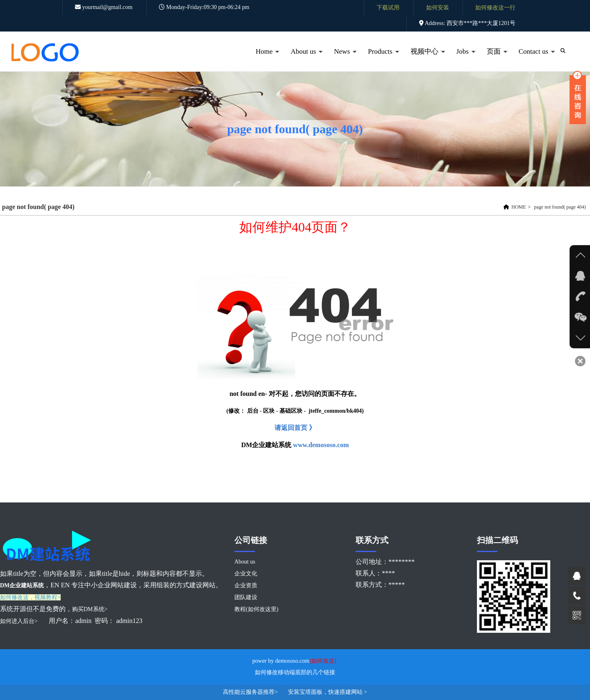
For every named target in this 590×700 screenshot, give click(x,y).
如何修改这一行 (495, 8)
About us (302, 60)
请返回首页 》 (295, 428)
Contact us (532, 60)
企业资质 (246, 585)
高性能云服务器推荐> (251, 692)
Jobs (462, 60)
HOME (519, 207)
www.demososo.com (321, 445)
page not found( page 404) (560, 207)
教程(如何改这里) (256, 609)
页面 (493, 60)
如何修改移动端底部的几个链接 (295, 672)
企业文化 (246, 574)
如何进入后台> (19, 621)
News (341, 60)
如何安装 (438, 8)
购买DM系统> (90, 609)
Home (263, 60)
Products (379, 60)
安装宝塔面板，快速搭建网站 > (328, 692)
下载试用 (388, 8)
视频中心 (423, 60)
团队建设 (246, 597)
